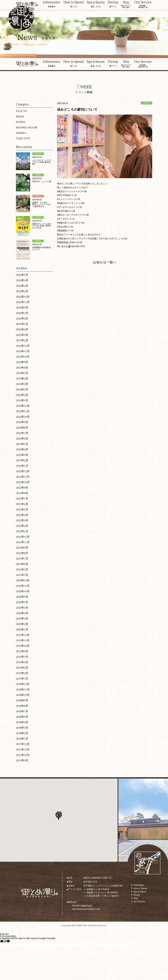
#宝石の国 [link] (62, 227)
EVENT (21, 122)
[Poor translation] (7, 941)
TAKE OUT (23, 138)
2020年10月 (23, 591)
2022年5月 (22, 510)
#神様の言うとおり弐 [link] (68, 223)
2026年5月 (22, 275)
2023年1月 (22, 466)
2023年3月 (22, 455)
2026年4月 (22, 280)
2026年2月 (22, 291)
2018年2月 (22, 733)
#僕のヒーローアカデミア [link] (70, 215)
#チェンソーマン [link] (65, 199)
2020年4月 (22, 613)
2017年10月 (23, 755)
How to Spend (140, 888)
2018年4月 (22, 722)
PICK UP (21, 111)
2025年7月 (22, 313)
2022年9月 (22, 488)
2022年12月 (23, 471)
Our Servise (139, 902)
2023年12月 (23, 406)
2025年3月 (22, 335)
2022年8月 (22, 493)
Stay (136, 898)
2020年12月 (23, 580)
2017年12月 (23, 744)
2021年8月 (22, 553)
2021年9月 (22, 548)
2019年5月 (22, 662)
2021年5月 (22, 564)
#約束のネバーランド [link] (68, 203)
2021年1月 (22, 575)
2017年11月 (23, 750)
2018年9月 (22, 701)
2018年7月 (22, 711)
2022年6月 (22, 504)
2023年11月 (23, 411)
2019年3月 (22, 668)
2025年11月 (23, 302)
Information (139, 885)
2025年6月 (22, 319)
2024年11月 (23, 351)
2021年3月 (22, 570)
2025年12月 (23, 297)
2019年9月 (22, 651)
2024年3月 (22, 390)
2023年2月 (22, 460)
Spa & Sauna (140, 892)
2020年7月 (22, 602)
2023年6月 (22, 439)
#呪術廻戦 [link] (62, 231)
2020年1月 (22, 630)
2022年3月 (22, 520)
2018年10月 (23, 695)
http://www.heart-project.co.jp (86, 909)
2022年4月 (22, 515)
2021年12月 (23, 537)
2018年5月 (22, 717)
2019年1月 (22, 679)
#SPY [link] (60, 195)
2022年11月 (23, 477)
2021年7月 (22, 559)
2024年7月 (22, 373)
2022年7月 (22, 499)
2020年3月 (22, 619)
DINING (21, 133)
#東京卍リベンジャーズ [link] (69, 191)
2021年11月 (23, 542)
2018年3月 (22, 728)
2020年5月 (22, 608)
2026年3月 (22, 286)
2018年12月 (23, 684)
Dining (136, 895)
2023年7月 (22, 433)
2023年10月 (23, 417)
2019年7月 (22, 657)
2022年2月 (22, 526)
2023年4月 (22, 450)
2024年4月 (22, 384)
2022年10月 (23, 482)
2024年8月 (22, 368)
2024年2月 (22, 395)
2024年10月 (23, 357)
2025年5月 (22, 324)
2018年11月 (23, 690)
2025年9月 (22, 308)
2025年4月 (22, 330)
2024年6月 (22, 379)
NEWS (20, 117)
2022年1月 (22, 531)
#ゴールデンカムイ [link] (66, 207)
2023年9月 (22, 422)
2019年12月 (23, 635)
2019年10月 (23, 646)
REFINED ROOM (27, 128)
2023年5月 (22, 444)
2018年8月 (22, 706)
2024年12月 (23, 346)
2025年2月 (22, 340)
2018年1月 (22, 739)
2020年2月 (22, 624)
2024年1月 (22, 400)
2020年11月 (23, 586)
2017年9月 (22, 761)
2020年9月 (22, 597)
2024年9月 (22, 362)
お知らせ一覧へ (105, 262)
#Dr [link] (59, 211)
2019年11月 (23, 641)
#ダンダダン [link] (63, 219)
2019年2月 (22, 673)
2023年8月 (22, 428)
